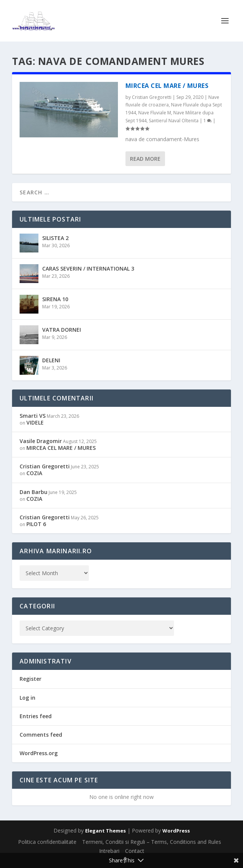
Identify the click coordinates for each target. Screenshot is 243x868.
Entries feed (36, 716)
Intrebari (109, 851)
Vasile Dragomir (41, 441)
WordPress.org (39, 753)
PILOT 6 (36, 524)
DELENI (51, 360)
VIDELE (35, 422)
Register (31, 679)
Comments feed (41, 735)
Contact (135, 851)
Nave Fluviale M (155, 113)
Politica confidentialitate (47, 842)
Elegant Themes (105, 831)
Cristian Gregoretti (152, 97)
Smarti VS (33, 416)
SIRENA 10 (55, 299)
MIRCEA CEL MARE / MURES (167, 86)
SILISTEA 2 (55, 238)
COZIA (34, 473)
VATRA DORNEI (62, 330)
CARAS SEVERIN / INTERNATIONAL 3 (88, 269)
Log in (28, 698)
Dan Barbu (34, 492)
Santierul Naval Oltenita (174, 121)
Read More (145, 159)
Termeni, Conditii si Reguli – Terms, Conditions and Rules (152, 842)
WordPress (176, 831)
